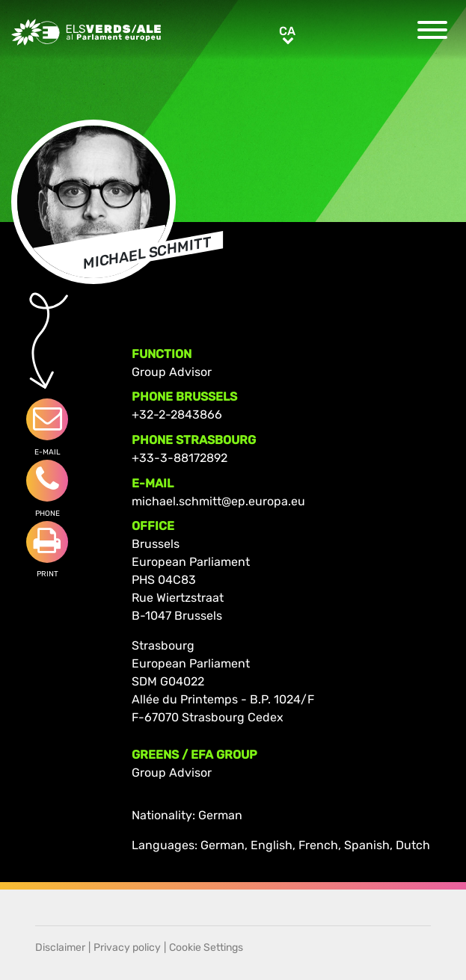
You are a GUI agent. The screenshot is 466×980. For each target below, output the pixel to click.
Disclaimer (60, 947)
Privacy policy (127, 947)
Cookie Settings (206, 947)
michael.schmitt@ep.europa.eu (218, 501)
